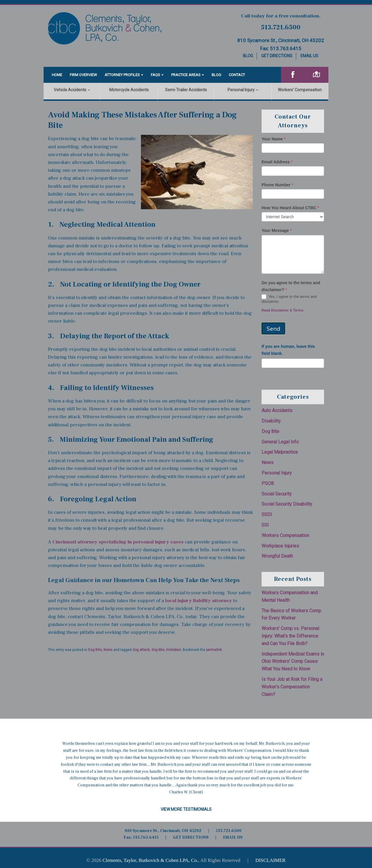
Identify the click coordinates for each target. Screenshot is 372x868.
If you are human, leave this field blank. (288, 350)
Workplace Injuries (280, 546)
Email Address (277, 162)
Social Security (277, 494)
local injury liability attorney (198, 601)
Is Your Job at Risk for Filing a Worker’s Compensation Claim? (292, 687)
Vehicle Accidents (72, 90)
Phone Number (277, 185)
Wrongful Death (277, 556)
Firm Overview (83, 75)
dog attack (141, 650)
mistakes (174, 650)
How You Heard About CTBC (290, 208)
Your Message (277, 230)
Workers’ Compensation (300, 90)
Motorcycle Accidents (129, 90)
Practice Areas (186, 75)
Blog (248, 56)
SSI (265, 525)
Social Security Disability (287, 504)
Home (57, 75)
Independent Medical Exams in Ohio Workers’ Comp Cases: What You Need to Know (293, 662)
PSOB (268, 483)
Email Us (309, 56)
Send (273, 329)
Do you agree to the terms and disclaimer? (291, 286)
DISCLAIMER (271, 860)
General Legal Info (280, 442)
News (108, 650)
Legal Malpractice (280, 452)
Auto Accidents (277, 410)
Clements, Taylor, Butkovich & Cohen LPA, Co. (150, 860)
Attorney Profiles (122, 75)
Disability (271, 421)
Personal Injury (243, 90)
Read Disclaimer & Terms (282, 310)
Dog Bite (95, 650)
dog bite (158, 650)
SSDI (267, 514)
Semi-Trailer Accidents (186, 90)
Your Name (273, 139)
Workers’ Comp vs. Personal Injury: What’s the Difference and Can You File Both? (290, 636)
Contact (237, 75)
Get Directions (277, 56)
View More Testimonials (186, 809)
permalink (214, 650)
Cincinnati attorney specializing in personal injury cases (118, 542)
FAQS (155, 75)
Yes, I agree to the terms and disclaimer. (289, 299)
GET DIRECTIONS (191, 837)
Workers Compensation (285, 535)
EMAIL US (233, 837)
